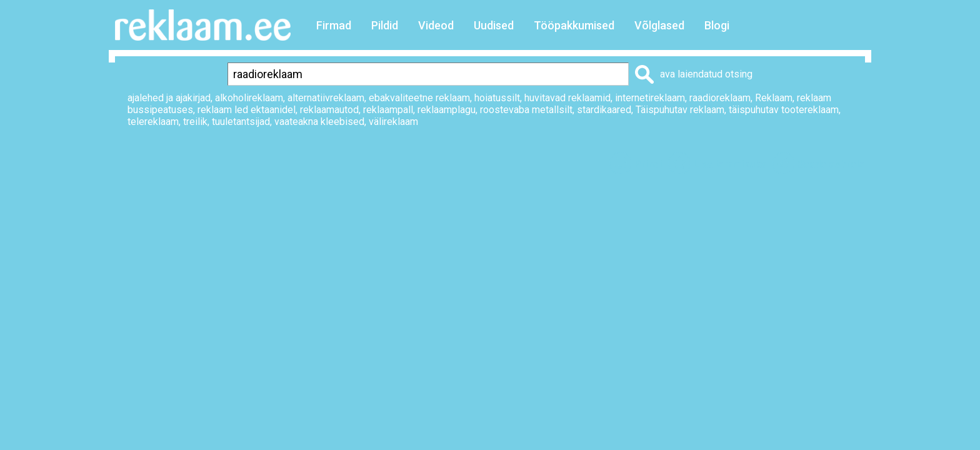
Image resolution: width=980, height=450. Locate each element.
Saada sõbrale (831, 164)
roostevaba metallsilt (526, 110)
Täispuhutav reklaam (680, 110)
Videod (436, 25)
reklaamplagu (447, 110)
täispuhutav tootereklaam (784, 110)
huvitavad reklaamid (567, 98)
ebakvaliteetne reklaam (419, 98)
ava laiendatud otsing (706, 74)
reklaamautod (329, 110)
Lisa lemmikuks (730, 164)
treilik (195, 122)
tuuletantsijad (241, 122)
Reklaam (774, 98)
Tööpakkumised (574, 25)
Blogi (717, 25)
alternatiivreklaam (326, 98)
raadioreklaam (720, 98)
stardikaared (604, 110)
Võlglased (659, 25)
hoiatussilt (497, 98)
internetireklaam (650, 98)
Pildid (385, 25)
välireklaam (393, 122)
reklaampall (388, 110)
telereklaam (153, 122)
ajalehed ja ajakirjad (169, 98)
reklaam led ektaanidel (247, 110)
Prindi (648, 164)
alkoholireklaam (249, 98)
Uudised (494, 25)
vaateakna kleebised (319, 122)
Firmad (334, 25)
